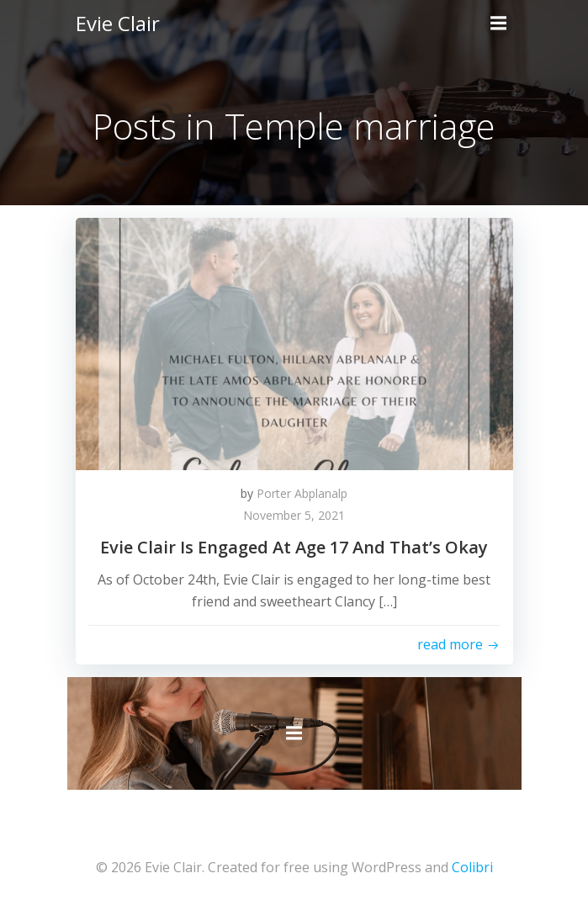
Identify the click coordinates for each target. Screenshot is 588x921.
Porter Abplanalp (302, 493)
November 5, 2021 (294, 515)
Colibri (472, 867)
